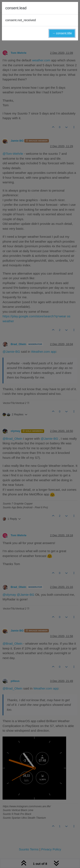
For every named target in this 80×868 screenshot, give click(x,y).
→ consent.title (62, 33)
